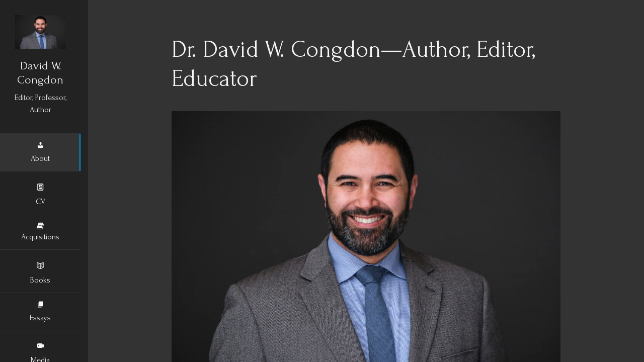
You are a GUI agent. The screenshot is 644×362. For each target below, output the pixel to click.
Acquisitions (40, 233)
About (40, 153)
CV (41, 194)
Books (40, 272)
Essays (40, 312)
